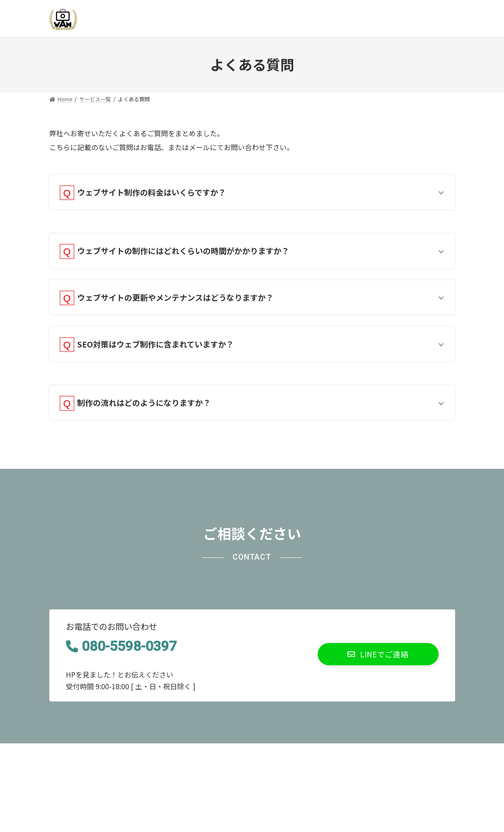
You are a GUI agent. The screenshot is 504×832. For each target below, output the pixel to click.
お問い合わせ (216, 761)
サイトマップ (159, 761)
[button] (378, 663)
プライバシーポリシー (89, 761)
